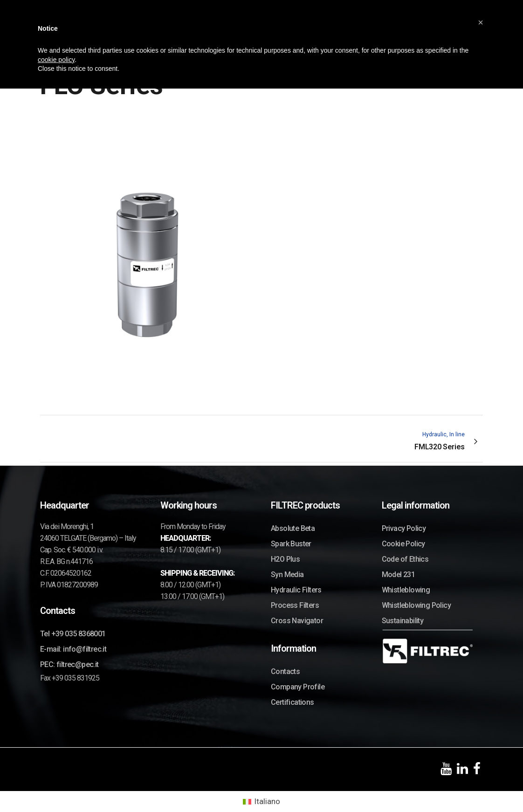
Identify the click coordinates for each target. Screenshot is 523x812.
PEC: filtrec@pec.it (69, 664)
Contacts (285, 671)
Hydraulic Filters (296, 590)
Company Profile (298, 687)
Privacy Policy (404, 528)
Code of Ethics (405, 559)
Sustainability (403, 621)
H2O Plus (285, 559)
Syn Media (287, 575)
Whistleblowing (406, 590)
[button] (481, 22)
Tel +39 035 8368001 (73, 634)
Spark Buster (291, 544)
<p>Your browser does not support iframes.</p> (147, 253)
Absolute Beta (293, 528)
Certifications (292, 702)
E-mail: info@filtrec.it (73, 649)
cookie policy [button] (56, 60)
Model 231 (399, 575)
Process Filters (295, 605)
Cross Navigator (297, 621)
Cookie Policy (403, 544)
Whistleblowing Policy (416, 605)
